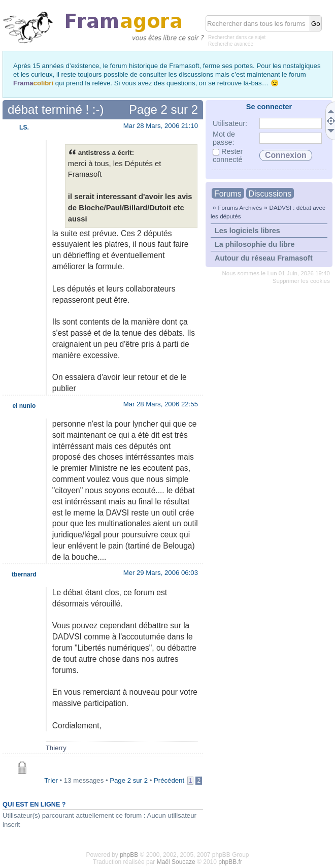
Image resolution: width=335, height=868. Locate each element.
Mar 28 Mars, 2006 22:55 (161, 404)
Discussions (270, 194)
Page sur (163, 109)
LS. (24, 127)
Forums (228, 194)
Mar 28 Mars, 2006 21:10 (161, 126)
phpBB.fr (230, 862)
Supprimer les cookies (301, 281)
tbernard (24, 574)
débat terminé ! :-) (56, 109)
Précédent (169, 780)
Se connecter (269, 107)
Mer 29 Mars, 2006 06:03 (161, 573)
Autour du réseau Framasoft (264, 258)
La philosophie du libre (255, 244)
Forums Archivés (240, 207)
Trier (51, 780)
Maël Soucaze (176, 862)
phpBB (129, 855)
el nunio (24, 406)
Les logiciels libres (247, 231)
